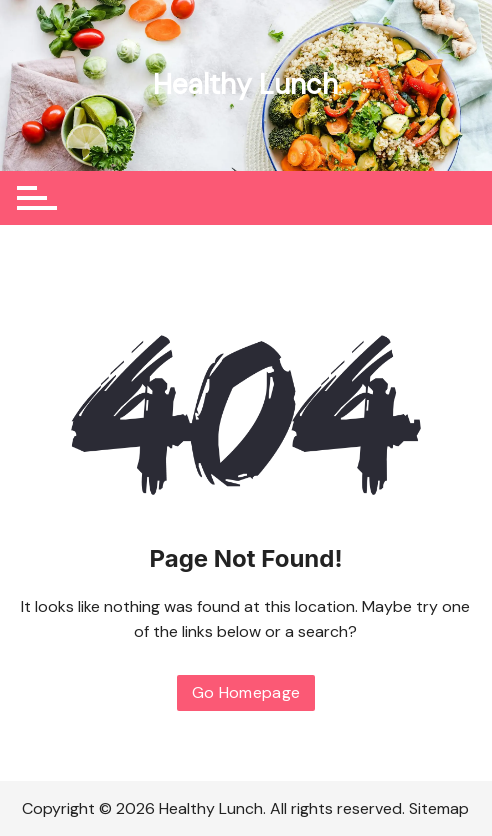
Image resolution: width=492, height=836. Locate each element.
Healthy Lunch (245, 84)
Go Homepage (246, 692)
